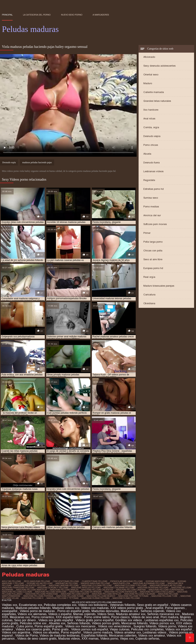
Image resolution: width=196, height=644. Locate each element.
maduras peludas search (101, 596)
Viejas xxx (127, 639)
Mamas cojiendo (84, 614)
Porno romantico (43, 617)
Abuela (147, 154)
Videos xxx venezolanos (115, 626)
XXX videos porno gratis (127, 608)
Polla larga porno (153, 242)
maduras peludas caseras (131, 590)
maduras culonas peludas (97, 585)
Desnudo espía (152, 136)
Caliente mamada (154, 92)
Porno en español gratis (74, 611)
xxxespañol (10, 611)
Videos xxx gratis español (56, 620)
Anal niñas (149, 119)
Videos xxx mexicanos (81, 626)
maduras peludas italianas (140, 594)
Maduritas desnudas (105, 611)
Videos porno (167, 626)
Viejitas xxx (10, 605)
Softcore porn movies (155, 224)
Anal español (154, 608)
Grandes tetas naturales (157, 101)
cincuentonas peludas (66, 581)
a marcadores (101, 15)
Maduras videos (69, 639)
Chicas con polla (153, 251)
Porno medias (151, 207)
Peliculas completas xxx (60, 605)
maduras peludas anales (64, 590)
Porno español (71, 632)
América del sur (152, 215)
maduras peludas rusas (70, 596)
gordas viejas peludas (40, 583)
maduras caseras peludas (64, 585)
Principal (7, 15)
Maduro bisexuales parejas (159, 286)
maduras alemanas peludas (149, 583)
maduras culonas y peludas (131, 585)
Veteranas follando (123, 605)
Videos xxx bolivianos (93, 605)
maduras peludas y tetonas (62, 598)
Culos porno (25, 626)
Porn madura (169, 617)
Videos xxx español (179, 629)
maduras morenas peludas (153, 588)
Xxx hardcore (151, 110)
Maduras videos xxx (66, 608)
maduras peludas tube (164, 596)
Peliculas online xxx (33, 623)
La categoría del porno (37, 15)
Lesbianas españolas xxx (162, 620)
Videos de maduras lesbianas (60, 635)
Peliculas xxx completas (147, 629)
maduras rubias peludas (96, 598)
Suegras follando (145, 626)
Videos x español (60, 614)
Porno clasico (120, 617)
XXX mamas (90, 639)
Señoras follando (79, 623)
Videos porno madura (98, 632)
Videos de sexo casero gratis (37, 639)
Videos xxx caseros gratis (33, 629)
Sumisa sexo (151, 198)
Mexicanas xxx (20, 617)
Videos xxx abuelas (46, 632)
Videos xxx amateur (151, 635)
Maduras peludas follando (33, 608)
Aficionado (149, 57)
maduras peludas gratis (75, 594)
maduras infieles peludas (86, 588)
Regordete (149, 180)
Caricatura (149, 295)
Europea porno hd (153, 268)
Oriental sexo (151, 75)
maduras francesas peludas (18, 588)
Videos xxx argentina (17, 632)
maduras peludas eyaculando (157, 592)
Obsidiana (149, 303)
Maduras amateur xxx (131, 614)
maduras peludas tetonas (133, 596)
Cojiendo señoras (147, 639)
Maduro (148, 83)
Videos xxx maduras (95, 608)
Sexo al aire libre (153, 259)
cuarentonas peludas (95, 581)
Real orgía (149, 277)
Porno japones (175, 608)
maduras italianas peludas (119, 588)
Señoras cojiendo (153, 611)
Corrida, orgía (151, 127)
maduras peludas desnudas (51, 592)
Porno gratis (61, 629)
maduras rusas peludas (126, 598)
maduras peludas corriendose (166, 590)
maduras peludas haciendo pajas (37, 162)
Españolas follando (94, 635)
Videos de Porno (26, 635)
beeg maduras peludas (37, 581)
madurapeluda (121, 583)
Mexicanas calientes (123, 635)
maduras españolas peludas (166, 585)
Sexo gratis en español (153, 605)
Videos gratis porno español (95, 620)
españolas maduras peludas (126, 581)
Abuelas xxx (57, 623)
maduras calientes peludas (30, 585)
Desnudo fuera (151, 163)
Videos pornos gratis (106, 623)
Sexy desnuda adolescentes (159, 66)
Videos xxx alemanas (32, 614)
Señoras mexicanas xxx (164, 614)
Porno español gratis (49, 626)
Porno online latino (97, 617)
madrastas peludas (67, 583)
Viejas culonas (120, 629)
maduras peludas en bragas (85, 592)
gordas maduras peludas (160, 581)
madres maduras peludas (95, 583)
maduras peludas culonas (17, 592)
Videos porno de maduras (38, 611)
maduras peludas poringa (38, 596)
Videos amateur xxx (127, 632)
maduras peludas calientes (97, 590)
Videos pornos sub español (90, 629)
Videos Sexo (106, 614)
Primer (147, 233)
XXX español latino (69, 617)
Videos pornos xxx (162, 623)
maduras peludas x (33, 598)
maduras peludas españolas (121, 592)
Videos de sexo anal (145, 617)
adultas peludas (11, 581)
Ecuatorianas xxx (31, 605)
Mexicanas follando (134, 623)
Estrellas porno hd (154, 189)
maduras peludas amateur (31, 590)
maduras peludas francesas (42, 594)
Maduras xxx (130, 611)
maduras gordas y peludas (53, 588)
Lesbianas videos (153, 171)
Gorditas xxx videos (129, 620)
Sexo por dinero (25, 620)
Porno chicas (151, 145)
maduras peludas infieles (107, 594)
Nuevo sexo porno (72, 15)
